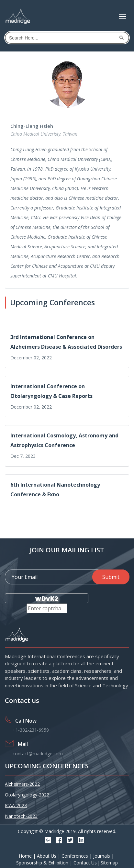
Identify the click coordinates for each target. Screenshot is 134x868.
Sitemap (109, 863)
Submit (111, 577)
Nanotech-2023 (21, 816)
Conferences (75, 856)
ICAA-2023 (16, 805)
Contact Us (85, 863)
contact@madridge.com (38, 754)
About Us (47, 856)
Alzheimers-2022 (22, 784)
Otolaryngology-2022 (27, 795)
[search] (62, 38)
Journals (102, 856)
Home (26, 856)
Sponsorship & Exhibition (43, 863)
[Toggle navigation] (123, 17)
